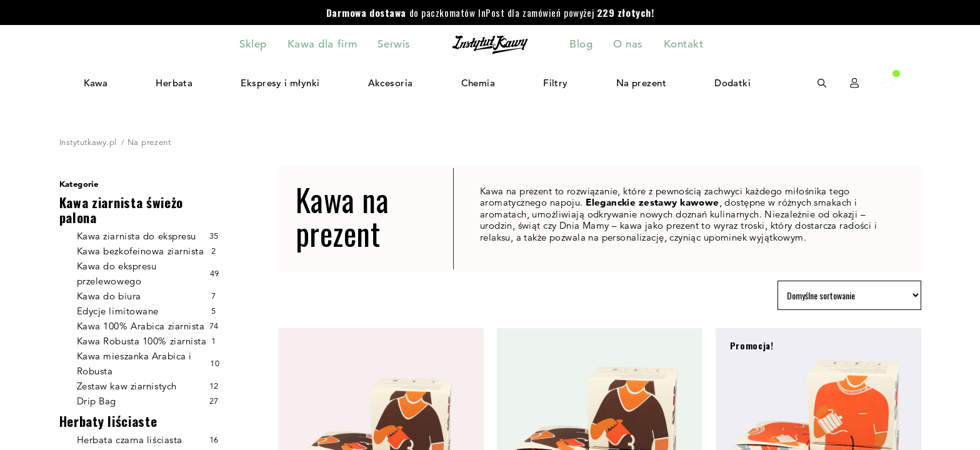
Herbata (174, 83)
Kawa (95, 83)
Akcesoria (391, 83)
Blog (581, 44)
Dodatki (733, 83)
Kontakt (684, 44)
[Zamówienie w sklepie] (849, 295)
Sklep (253, 44)
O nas (628, 44)
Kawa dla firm (322, 44)
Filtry (556, 83)
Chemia (478, 83)
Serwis (394, 44)
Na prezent (641, 83)
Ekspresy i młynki (280, 83)
